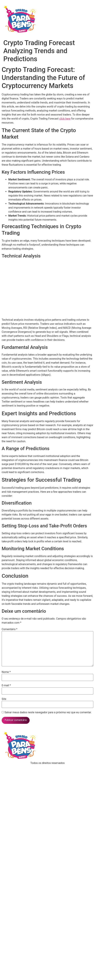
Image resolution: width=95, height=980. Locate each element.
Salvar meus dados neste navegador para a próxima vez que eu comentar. (48, 712)
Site (4, 699)
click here (65, 119)
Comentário (9, 629)
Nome (6, 672)
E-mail (6, 685)
